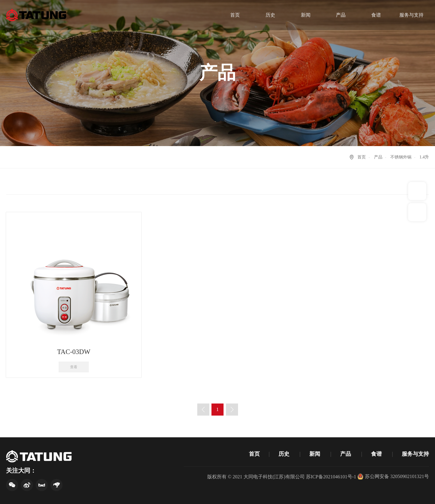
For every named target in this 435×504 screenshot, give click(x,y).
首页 (235, 15)
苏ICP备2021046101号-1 (331, 477)
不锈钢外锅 (401, 157)
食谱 (376, 15)
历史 (270, 15)
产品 (341, 15)
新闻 (306, 15)
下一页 (232, 410)
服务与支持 (411, 15)
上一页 (203, 410)
